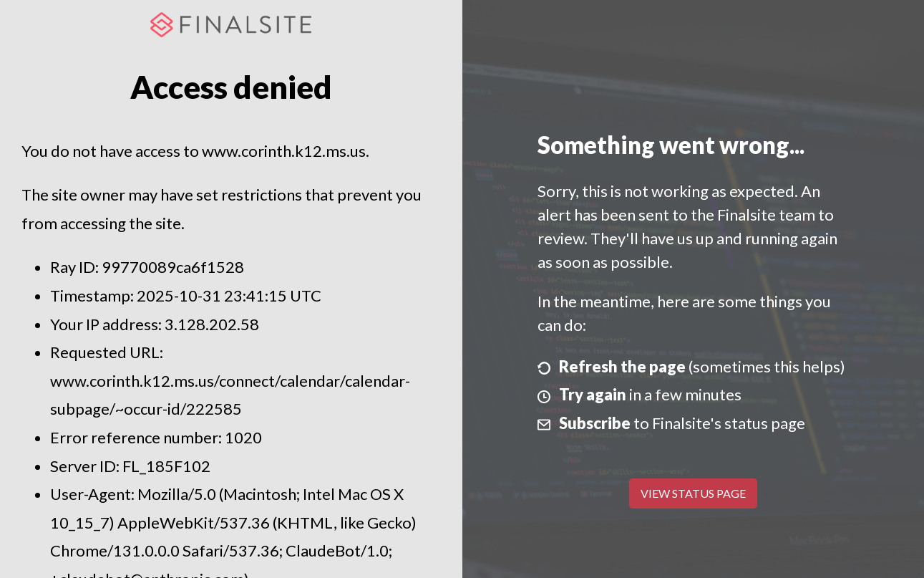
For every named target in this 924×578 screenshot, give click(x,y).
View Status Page (693, 493)
